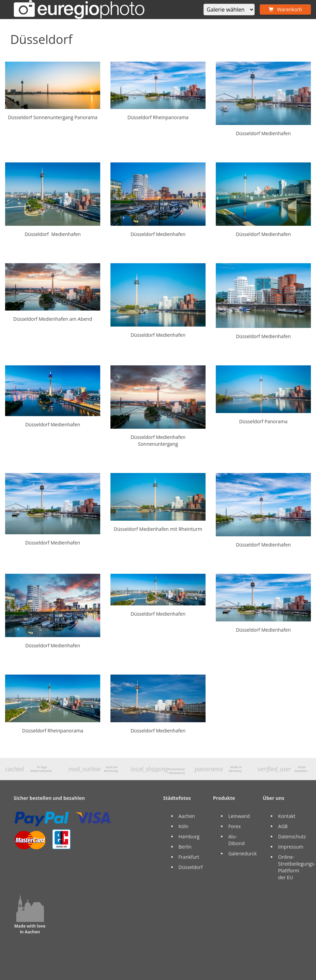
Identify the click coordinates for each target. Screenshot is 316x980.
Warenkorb (285, 9)
